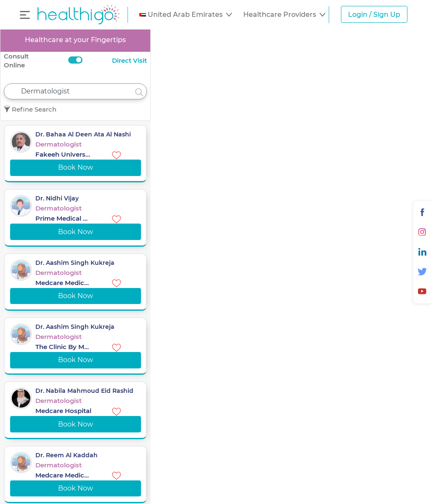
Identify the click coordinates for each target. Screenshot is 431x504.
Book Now (76, 167)
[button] (186, 15)
